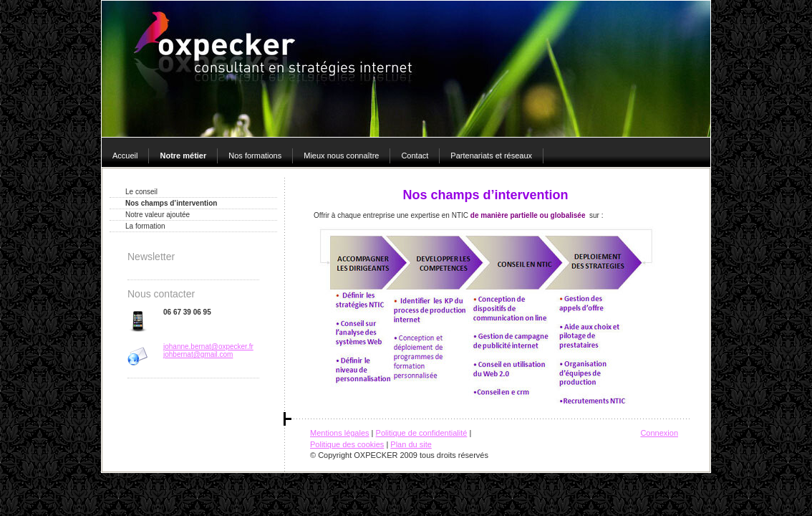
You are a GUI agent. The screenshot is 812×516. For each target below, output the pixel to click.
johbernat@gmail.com (198, 354)
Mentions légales (340, 433)
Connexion (659, 433)
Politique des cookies (347, 444)
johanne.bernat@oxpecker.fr (208, 347)
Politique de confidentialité (422, 433)
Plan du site (411, 444)
